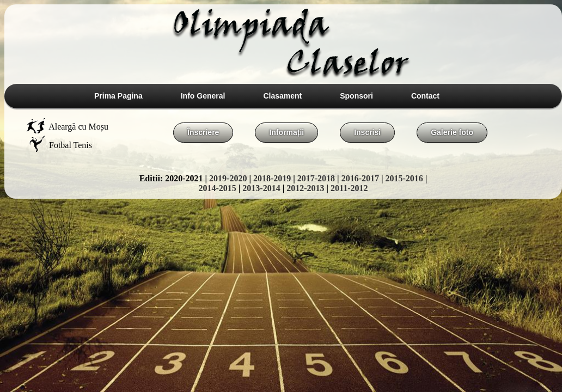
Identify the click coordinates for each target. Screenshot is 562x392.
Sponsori (356, 96)
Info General (203, 96)
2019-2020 (228, 178)
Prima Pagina (118, 96)
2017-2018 (316, 178)
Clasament (282, 96)
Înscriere (203, 132)
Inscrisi (367, 132)
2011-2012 (349, 188)
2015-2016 (404, 178)
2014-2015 (217, 188)
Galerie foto (452, 132)
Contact (425, 96)
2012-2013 (305, 188)
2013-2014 (261, 188)
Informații (286, 132)
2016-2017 (360, 178)
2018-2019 (272, 178)
